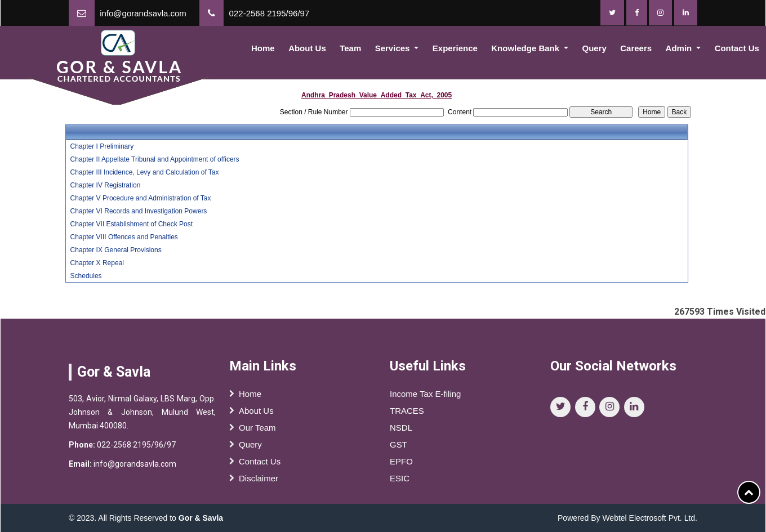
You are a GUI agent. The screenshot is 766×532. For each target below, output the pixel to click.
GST (398, 448)
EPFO (401, 465)
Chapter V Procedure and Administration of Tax (141, 198)
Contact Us (260, 465)
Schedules (86, 276)
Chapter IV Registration (106, 185)
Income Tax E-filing (425, 398)
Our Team (257, 432)
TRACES (407, 415)
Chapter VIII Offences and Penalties (124, 237)
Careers (636, 48)
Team (350, 48)
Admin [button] (680, 48)
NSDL (401, 432)
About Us (307, 48)
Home (263, 48)
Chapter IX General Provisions (116, 250)
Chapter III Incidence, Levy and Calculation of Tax (145, 172)
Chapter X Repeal (97, 263)
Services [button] (394, 48)
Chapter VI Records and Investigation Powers (139, 211)
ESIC (400, 482)
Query (594, 48)
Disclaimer (259, 482)
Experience (455, 48)
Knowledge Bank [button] (526, 48)
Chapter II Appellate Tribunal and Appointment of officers (155, 159)
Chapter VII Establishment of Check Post (132, 224)
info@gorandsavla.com (143, 13)
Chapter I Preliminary (102, 146)
